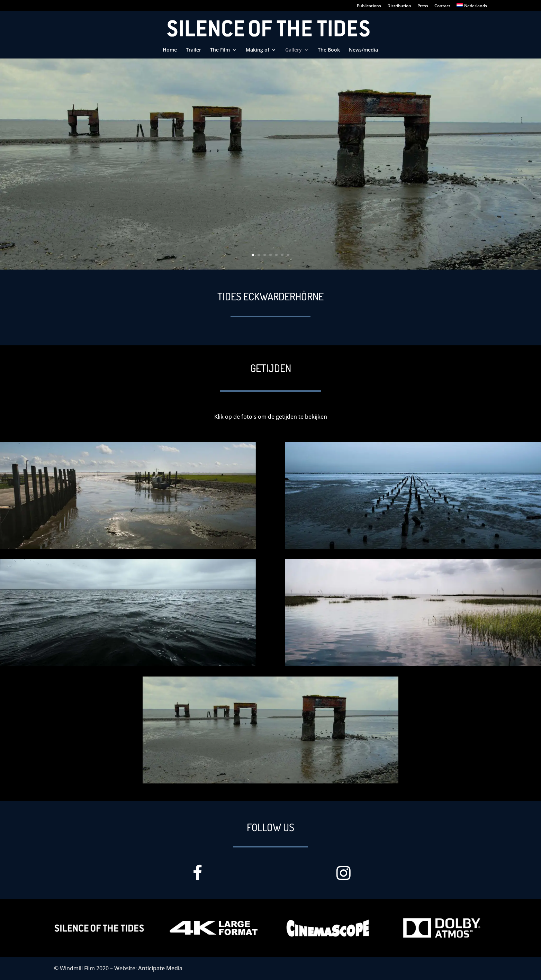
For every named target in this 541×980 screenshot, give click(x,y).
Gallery (294, 50)
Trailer (193, 50)
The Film (220, 50)
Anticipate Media (160, 968)
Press (423, 6)
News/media (363, 50)
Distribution (399, 6)
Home (170, 50)
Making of (258, 50)
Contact (442, 6)
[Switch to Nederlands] (472, 7)
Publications (369, 6)
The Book (329, 50)
